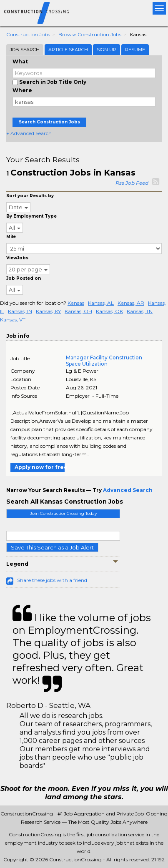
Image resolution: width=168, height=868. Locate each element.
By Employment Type (31, 216)
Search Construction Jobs (49, 122)
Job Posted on (24, 278)
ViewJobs (17, 258)
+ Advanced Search (29, 133)
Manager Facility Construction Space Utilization (104, 361)
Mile (11, 237)
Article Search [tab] (68, 50)
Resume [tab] (135, 50)
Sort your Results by (30, 196)
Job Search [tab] (25, 50)
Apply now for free (40, 467)
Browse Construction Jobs (90, 34)
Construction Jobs (28, 34)
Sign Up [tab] (107, 50)
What (20, 61)
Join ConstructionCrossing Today (63, 513)
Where (22, 90)
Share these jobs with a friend (52, 580)
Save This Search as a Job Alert (52, 547)
